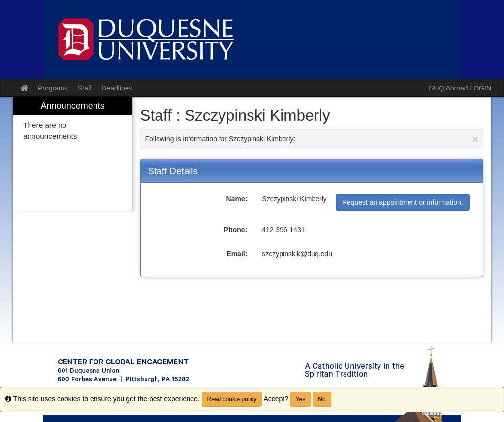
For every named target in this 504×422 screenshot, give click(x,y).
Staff (85, 88)
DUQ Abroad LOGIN (460, 88)
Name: (237, 199)
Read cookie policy (232, 399)
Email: (237, 254)
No (322, 399)
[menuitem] (73, 154)
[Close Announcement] (475, 139)
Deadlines (117, 88)
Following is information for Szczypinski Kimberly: (312, 139)
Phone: (236, 230)
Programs (53, 88)
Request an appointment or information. (403, 202)
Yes (301, 399)
